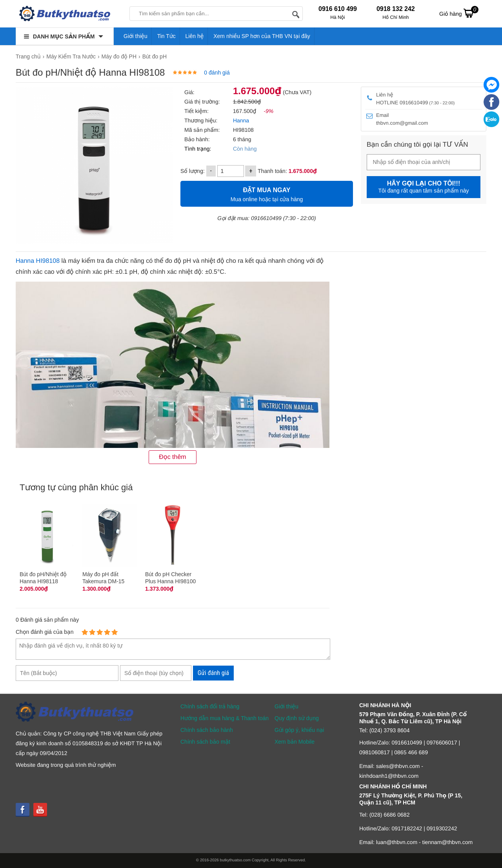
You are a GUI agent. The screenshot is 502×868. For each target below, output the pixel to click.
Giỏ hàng (459, 13)
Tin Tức (166, 36)
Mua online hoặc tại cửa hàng (267, 194)
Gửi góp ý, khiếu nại (299, 730)
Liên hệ (195, 36)
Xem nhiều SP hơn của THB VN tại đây (262, 36)
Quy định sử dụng (297, 718)
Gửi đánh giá (213, 673)
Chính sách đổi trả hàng (210, 706)
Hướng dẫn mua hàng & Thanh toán (225, 718)
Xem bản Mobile (295, 742)
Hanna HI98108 (38, 261)
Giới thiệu (136, 36)
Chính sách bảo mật (205, 742)
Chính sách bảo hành (207, 730)
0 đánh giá (217, 73)
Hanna (241, 120)
